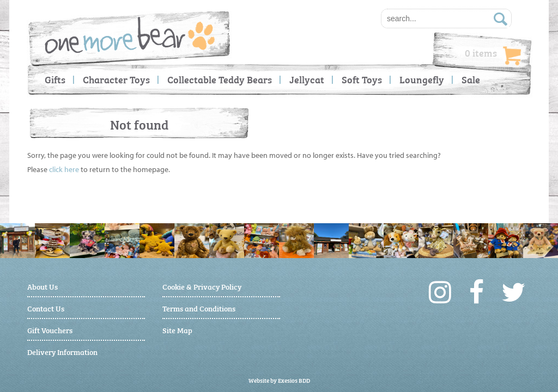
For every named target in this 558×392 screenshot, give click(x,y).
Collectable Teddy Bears (220, 79)
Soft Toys (362, 79)
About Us (43, 286)
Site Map (177, 330)
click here (64, 169)
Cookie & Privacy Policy (202, 286)
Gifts (55, 79)
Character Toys (116, 79)
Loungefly (422, 79)
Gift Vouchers (50, 330)
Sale (471, 79)
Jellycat (307, 79)
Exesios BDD (294, 380)
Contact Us (46, 308)
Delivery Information (62, 351)
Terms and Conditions (199, 308)
